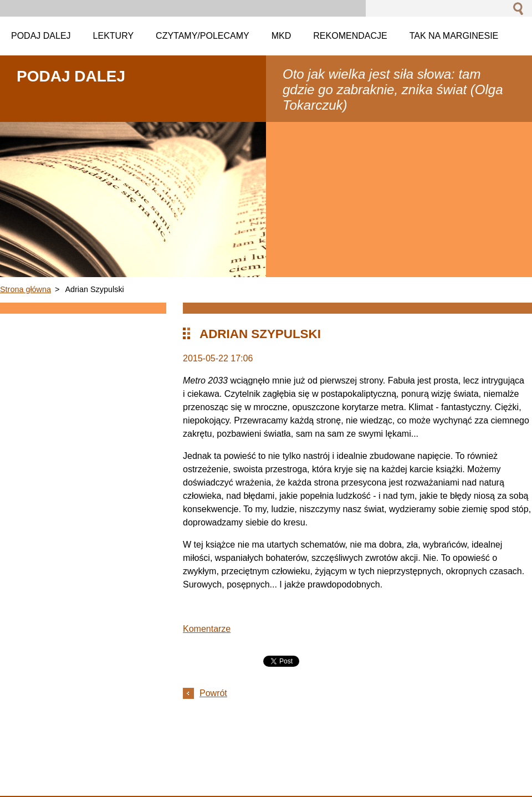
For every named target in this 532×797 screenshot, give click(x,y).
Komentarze (207, 629)
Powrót (213, 693)
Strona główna (25, 289)
